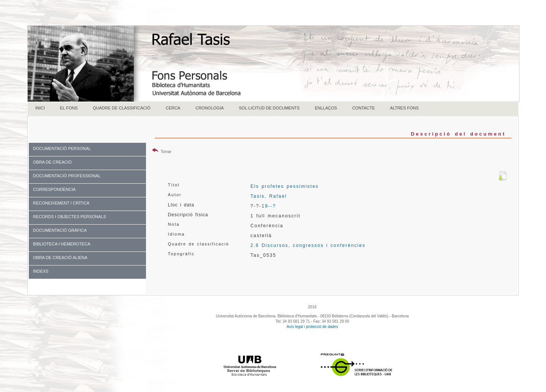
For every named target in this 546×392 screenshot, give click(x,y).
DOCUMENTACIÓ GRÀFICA (60, 230)
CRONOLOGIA (209, 108)
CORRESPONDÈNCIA (54, 189)
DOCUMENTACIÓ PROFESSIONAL (67, 176)
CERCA (173, 108)
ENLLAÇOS (326, 108)
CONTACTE (364, 108)
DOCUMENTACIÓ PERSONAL (62, 148)
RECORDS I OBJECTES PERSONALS (70, 217)
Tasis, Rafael (269, 196)
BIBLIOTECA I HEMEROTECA (62, 244)
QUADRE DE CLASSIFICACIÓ (122, 108)
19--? (269, 206)
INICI (40, 108)
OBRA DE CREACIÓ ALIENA (60, 258)
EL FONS (69, 108)
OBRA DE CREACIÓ (52, 162)
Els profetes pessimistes (285, 186)
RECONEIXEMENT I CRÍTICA (61, 203)
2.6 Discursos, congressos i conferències (308, 245)
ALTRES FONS (405, 108)
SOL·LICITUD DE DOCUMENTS (269, 108)
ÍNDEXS (41, 271)
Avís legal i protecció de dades (312, 327)
